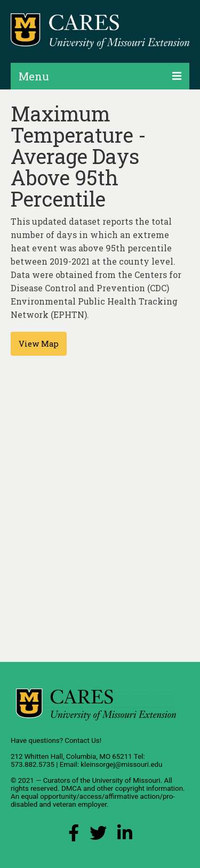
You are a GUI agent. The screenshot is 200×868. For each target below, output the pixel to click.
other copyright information (140, 788)
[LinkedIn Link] (125, 836)
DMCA (71, 788)
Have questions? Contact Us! (56, 740)
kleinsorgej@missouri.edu (121, 764)
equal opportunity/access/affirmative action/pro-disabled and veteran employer (93, 800)
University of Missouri (126, 780)
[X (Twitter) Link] (98, 836)
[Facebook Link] (74, 836)
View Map (39, 344)
